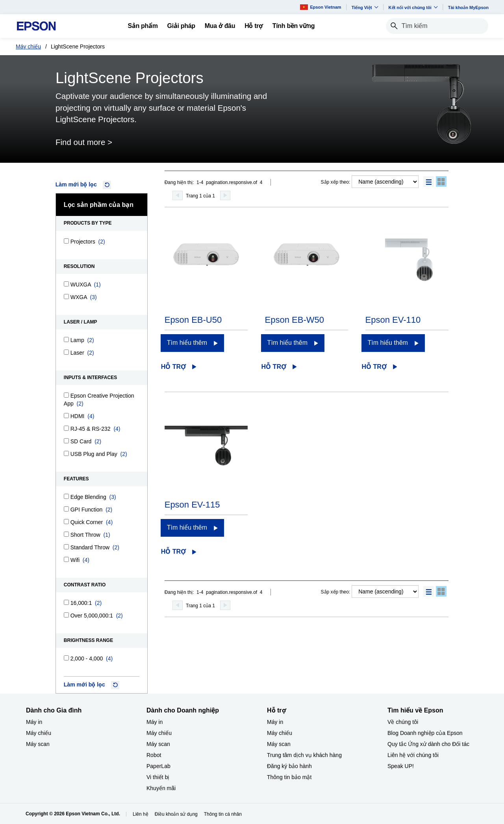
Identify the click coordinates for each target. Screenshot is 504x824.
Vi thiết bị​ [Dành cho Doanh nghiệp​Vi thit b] (158, 777)
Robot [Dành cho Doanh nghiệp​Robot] (154, 755)
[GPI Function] (66, 509)
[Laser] (66, 352)
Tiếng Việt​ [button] (365, 7)
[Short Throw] (66, 534)
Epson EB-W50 (295, 320)
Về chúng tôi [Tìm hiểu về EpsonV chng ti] (403, 722)
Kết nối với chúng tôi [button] (413, 7)
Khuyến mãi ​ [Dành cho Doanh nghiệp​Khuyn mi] (162, 788)
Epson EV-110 (393, 320)
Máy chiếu (28, 47)
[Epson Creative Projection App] (66, 395)
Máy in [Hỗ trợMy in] (275, 722)
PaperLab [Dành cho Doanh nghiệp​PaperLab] (158, 766)
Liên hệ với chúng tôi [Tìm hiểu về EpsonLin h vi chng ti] (413, 755)
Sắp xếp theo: (336, 182)
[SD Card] (66, 441)
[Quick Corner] (66, 522)
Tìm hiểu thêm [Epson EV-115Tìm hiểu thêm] (187, 527)
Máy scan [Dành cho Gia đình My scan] (38, 744)
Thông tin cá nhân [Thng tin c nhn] (223, 814)
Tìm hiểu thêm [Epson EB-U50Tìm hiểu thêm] (187, 343)
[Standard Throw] (66, 547)
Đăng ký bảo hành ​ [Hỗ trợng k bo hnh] (290, 766)
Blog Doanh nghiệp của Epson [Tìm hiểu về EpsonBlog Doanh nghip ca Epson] (425, 733)
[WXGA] (66, 297)
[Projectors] (66, 241)
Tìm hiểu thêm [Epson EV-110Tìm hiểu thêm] (388, 343)
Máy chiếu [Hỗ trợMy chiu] (280, 733)
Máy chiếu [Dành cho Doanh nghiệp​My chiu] (159, 733)
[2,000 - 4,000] (66, 658)
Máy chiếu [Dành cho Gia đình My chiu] (39, 733)
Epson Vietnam (321, 7)
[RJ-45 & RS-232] (66, 428)
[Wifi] (66, 559)
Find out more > (84, 142)
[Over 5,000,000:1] (66, 615)
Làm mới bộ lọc (76, 184)
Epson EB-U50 (193, 320)
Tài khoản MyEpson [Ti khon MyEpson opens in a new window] (468, 7)
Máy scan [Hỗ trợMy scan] (279, 744)
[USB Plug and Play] (66, 453)
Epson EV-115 (192, 505)
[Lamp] (66, 339)
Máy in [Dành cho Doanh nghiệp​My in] (155, 722)
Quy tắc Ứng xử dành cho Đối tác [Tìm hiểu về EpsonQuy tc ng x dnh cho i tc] (428, 744)
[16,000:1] (66, 602)
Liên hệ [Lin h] (141, 814)
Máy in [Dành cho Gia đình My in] (34, 722)
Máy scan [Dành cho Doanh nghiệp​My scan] (158, 744)
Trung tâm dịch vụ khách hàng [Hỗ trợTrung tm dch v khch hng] (304, 755)
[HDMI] (66, 416)
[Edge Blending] (66, 496)
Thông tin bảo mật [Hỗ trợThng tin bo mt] (289, 777)
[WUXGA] (66, 284)
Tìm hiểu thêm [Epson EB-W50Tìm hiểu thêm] (287, 343)
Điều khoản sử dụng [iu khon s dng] (176, 814)
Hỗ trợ (173, 367)
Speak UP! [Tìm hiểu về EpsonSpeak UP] (401, 766)
